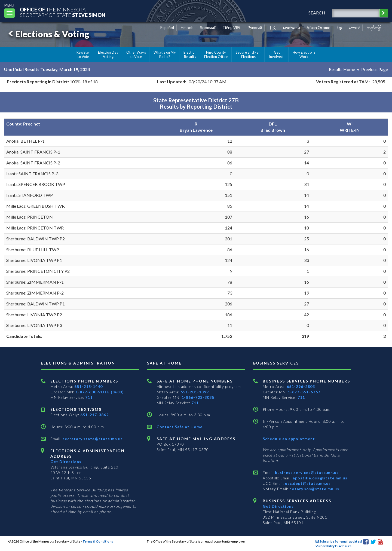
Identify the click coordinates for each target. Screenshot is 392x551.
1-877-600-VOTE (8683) (100, 392)
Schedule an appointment (289, 439)
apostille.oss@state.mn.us (319, 478)
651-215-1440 (88, 386)
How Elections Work (304, 54)
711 (89, 397)
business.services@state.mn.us (306, 472)
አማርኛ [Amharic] (354, 28)
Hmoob (187, 28)
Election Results (190, 54)
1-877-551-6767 (304, 392)
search (317, 13)
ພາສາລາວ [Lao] (292, 28)
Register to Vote (83, 54)
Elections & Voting (48, 34)
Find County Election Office (216, 54)
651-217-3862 (94, 415)
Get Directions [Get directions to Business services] (278, 506)
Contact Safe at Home (180, 427)
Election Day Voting (108, 54)
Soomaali (208, 28)
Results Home (342, 69)
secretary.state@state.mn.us (92, 439)
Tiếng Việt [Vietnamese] (232, 28)
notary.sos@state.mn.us (314, 489)
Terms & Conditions (98, 541)
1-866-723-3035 (198, 397)
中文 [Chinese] (272, 28)
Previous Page (375, 69)
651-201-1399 (195, 392)
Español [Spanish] (167, 28)
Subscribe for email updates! (339, 541)
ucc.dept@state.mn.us (307, 483)
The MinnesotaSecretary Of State (63, 12)
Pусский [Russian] (255, 28)
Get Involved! (277, 54)
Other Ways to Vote (136, 54)
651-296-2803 (301, 386)
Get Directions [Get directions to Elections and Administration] (66, 462)
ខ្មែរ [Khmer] (340, 28)
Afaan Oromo (318, 28)
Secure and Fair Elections (248, 54)
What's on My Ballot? (165, 54)
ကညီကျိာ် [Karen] (374, 28)
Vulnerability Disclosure (333, 546)
